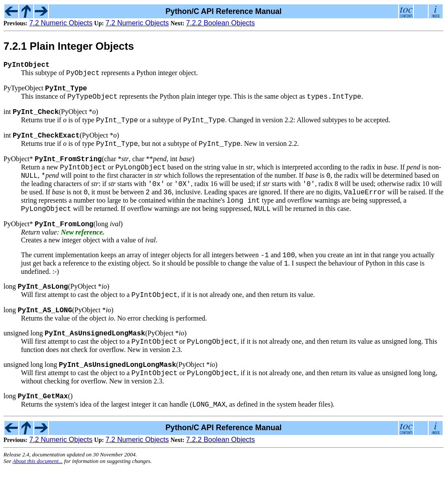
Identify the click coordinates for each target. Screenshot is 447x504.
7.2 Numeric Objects (61, 23)
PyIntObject (27, 66)
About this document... (38, 497)
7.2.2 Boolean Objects (220, 23)
